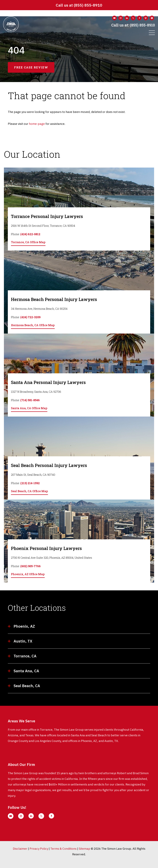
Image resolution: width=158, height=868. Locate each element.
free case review (31, 67)
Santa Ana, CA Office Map (29, 408)
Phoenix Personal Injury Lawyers (46, 548)
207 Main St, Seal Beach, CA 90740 (33, 475)
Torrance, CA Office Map (28, 242)
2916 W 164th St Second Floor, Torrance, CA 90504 (43, 226)
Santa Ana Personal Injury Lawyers (48, 382)
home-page (37, 124)
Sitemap (84, 849)
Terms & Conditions (63, 849)
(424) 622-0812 (30, 234)
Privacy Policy (39, 849)
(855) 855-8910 (88, 5)
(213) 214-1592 (30, 483)
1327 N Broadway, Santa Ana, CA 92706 (36, 392)
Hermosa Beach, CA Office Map (33, 325)
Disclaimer (20, 849)
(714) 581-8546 (30, 400)
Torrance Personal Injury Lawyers (47, 216)
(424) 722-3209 (30, 317)
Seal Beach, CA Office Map (29, 491)
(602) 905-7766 (30, 566)
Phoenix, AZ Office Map (28, 574)
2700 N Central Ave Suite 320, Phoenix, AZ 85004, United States (51, 558)
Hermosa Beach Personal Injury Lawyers (54, 299)
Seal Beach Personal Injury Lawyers (49, 465)
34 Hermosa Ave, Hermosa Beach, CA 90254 (39, 309)
